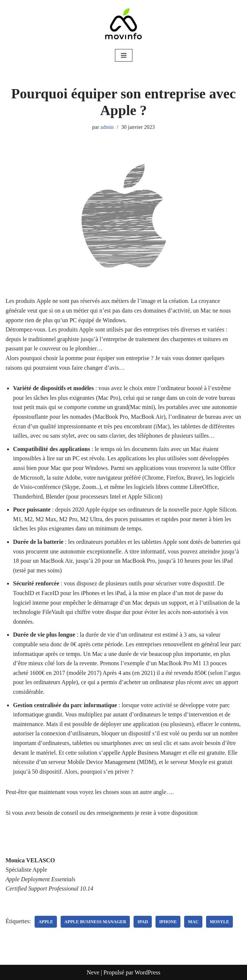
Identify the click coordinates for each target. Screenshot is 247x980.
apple (46, 922)
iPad (142, 922)
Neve (93, 972)
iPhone (168, 922)
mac (193, 922)
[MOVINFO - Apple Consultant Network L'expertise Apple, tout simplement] (123, 24)
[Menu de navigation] (124, 55)
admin (107, 127)
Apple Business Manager (95, 922)
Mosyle (219, 922)
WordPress (147, 972)
